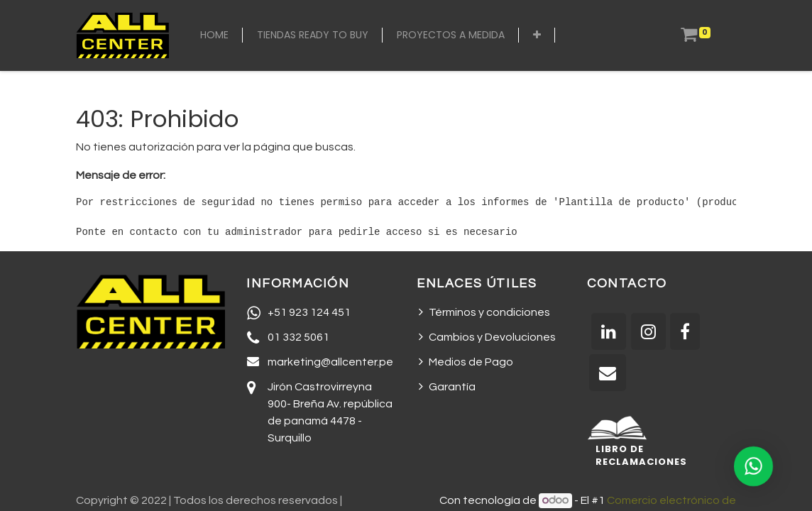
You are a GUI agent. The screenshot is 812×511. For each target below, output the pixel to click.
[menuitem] (214, 35)
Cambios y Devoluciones (492, 337)
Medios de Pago (471, 362)
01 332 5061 (298, 337)
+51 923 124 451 (309, 312)
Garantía (452, 387)
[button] (537, 35)
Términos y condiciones (489, 312)
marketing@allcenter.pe (330, 362)
